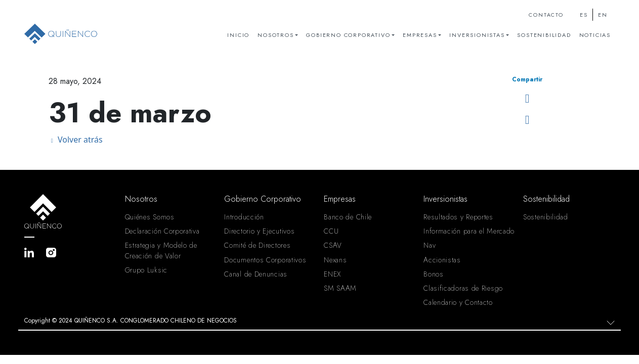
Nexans (335, 260)
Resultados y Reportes (458, 217)
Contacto (546, 15)
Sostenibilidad (544, 35)
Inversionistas (477, 35)
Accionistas (442, 260)
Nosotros (275, 35)
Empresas (420, 35)
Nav (430, 245)
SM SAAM (340, 288)
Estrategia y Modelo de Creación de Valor (161, 250)
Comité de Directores (257, 245)
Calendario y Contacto (458, 302)
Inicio (238, 35)
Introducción (244, 217)
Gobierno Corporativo (348, 35)
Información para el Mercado (469, 231)
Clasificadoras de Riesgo (463, 288)
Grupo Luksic (146, 270)
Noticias (595, 35)
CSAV (333, 245)
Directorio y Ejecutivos (259, 231)
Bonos (434, 274)
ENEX (332, 274)
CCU (331, 231)
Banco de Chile (348, 217)
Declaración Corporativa (162, 231)
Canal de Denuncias (256, 274)
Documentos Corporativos (265, 260)
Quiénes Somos (150, 217)
